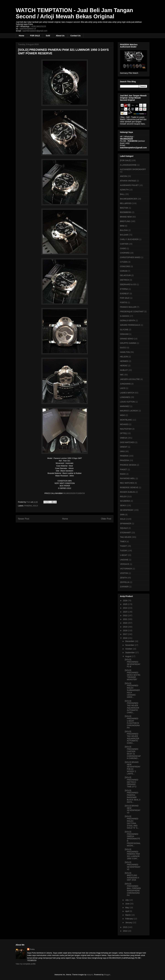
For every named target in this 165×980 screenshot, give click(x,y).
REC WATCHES (127, 483)
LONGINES (125, 397)
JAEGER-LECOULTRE (130, 379)
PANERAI (28, 506)
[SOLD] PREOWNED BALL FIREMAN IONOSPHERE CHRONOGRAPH (133, 889)
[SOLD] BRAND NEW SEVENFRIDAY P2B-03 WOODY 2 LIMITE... (133, 768)
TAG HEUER (126, 537)
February (129, 919)
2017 (125, 634)
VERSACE (125, 564)
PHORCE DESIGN (128, 465)
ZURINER (124, 587)
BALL (122, 194)
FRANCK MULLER (128, 307)
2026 (125, 601)
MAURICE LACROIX (129, 411)
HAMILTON (125, 352)
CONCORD (125, 266)
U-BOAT (124, 555)
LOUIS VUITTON (127, 402)
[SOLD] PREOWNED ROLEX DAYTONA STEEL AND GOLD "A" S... (132, 822)
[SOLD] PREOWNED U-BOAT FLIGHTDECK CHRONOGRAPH (132, 722)
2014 (125, 931)
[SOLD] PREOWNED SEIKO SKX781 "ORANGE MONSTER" (133, 675)
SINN (122, 515)
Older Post (106, 519)
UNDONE (124, 560)
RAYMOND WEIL (128, 478)
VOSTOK (124, 573)
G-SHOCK (125, 316)
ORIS (122, 451)
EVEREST (125, 294)
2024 (125, 608)
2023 (125, 612)
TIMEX (123, 542)
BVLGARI (124, 235)
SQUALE (124, 528)
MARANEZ (125, 406)
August (129, 656)
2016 (125, 638)
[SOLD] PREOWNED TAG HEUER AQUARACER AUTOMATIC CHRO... (132, 707)
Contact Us (76, 36)
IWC (122, 375)
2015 (125, 927)
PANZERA (125, 460)
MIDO (123, 415)
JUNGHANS (125, 384)
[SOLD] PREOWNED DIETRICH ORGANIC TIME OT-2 (131, 782)
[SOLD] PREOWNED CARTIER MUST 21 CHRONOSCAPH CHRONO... (133, 753)
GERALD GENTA (128, 320)
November (130, 645)
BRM (122, 226)
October (129, 649)
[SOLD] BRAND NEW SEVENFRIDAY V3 (133, 809)
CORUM (124, 271)
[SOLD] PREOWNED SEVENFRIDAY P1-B (133, 663)
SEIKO (123, 505)
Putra (32, 949)
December (130, 641)
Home (22, 36)
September (130, 653)
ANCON (124, 176)
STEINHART (126, 533)
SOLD (35, 506)
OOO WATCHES (127, 442)
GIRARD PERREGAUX (130, 325)
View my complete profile (26, 964)
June (128, 904)
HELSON (124, 357)
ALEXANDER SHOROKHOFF (133, 169)
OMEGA (124, 438)
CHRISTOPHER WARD (130, 257)
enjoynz (90, 975)
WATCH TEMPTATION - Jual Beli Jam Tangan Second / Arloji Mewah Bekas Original (74, 13)
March (128, 915)
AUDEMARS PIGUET (129, 185)
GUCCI (123, 348)
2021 (125, 619)
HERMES (124, 361)
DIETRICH (125, 280)
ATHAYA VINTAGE (128, 181)
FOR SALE (35, 36)
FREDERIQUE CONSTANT (132, 312)
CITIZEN (124, 262)
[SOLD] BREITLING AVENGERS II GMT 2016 (132, 876)
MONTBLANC (126, 420)
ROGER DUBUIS (128, 492)
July (127, 900)
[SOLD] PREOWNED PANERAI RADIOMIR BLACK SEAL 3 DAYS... (132, 796)
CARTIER (124, 244)
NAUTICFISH (126, 429)
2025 (125, 604)
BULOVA (124, 230)
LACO (123, 388)
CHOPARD (125, 253)
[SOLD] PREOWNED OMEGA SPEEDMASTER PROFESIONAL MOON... (133, 839)
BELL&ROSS (126, 203)
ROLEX (123, 497)
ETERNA (124, 289)
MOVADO (124, 424)
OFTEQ (123, 433)
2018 (125, 631)
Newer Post (24, 519)
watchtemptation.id (28, 29)
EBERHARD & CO (128, 284)
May (127, 908)
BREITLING (125, 221)
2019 (125, 627)
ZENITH (124, 578)
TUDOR (124, 551)
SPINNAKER (126, 523)
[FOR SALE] (125, 160)
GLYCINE (124, 330)
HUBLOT (124, 370)
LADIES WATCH (127, 393)
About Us (60, 36)
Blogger (107, 975)
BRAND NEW (126, 217)
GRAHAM (124, 334)
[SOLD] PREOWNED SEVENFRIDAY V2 (133, 866)
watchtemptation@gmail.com (35, 31)
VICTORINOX (126, 569)
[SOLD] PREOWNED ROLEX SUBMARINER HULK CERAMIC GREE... (132, 690)
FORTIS (124, 302)
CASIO (123, 248)
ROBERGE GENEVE (129, 487)
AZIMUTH (124, 190)
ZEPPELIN (125, 582)
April (128, 911)
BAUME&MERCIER (129, 199)
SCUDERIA (125, 501)
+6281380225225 (38, 26)
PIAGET (124, 469)
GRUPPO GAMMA (128, 343)
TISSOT (124, 546)
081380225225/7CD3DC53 (74, 493)
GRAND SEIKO (127, 339)
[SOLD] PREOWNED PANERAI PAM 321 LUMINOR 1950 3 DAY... (132, 854)
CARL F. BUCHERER (129, 239)
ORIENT (124, 447)
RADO (123, 474)
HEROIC (124, 366)
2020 (125, 623)
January (129, 923)
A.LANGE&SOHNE (128, 165)
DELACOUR (125, 275)
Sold (48, 36)
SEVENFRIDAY (127, 510)
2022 (125, 616)
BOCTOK (124, 208)
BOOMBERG (126, 212)
